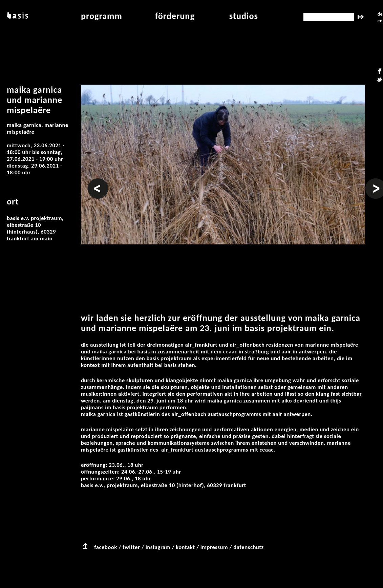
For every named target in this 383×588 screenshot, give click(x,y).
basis (17, 16)
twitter (131, 547)
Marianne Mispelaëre (332, 345)
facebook (106, 547)
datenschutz (249, 547)
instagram (158, 547)
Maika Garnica (109, 352)
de (380, 14)
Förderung (175, 16)
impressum (214, 547)
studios (244, 16)
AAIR (286, 352)
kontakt (185, 547)
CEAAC (230, 352)
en (380, 21)
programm (102, 16)
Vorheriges (98, 182)
